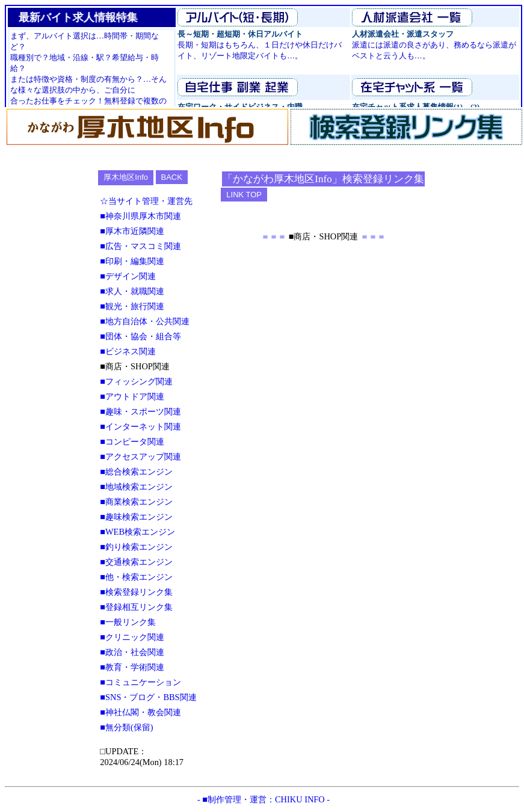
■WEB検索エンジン (137, 532)
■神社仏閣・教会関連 (140, 712)
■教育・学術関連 (132, 667)
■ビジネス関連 (128, 351)
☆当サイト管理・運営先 (146, 201)
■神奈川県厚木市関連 (140, 216)
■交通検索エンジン (136, 562)
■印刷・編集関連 (132, 261)
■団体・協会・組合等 (140, 336)
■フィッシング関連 (136, 381)
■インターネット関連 (140, 426)
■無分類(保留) (126, 727)
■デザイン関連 (128, 276)
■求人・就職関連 (132, 291)
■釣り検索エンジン (136, 547)
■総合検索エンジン (136, 472)
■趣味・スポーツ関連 (140, 411)
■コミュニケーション (140, 682)
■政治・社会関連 (132, 652)
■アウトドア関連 (132, 396)
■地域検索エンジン (136, 487)
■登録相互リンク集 (136, 607)
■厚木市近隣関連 (132, 231)
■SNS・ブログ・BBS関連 (148, 697)
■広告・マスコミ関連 (140, 246)
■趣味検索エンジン (136, 517)
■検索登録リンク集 (136, 592)
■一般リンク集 (128, 622)
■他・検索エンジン (136, 577)
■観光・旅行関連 (132, 306)
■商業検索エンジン (136, 502)
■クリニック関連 (132, 637)
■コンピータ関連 (132, 441)
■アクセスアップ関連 (140, 457)
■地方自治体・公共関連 (145, 321)
